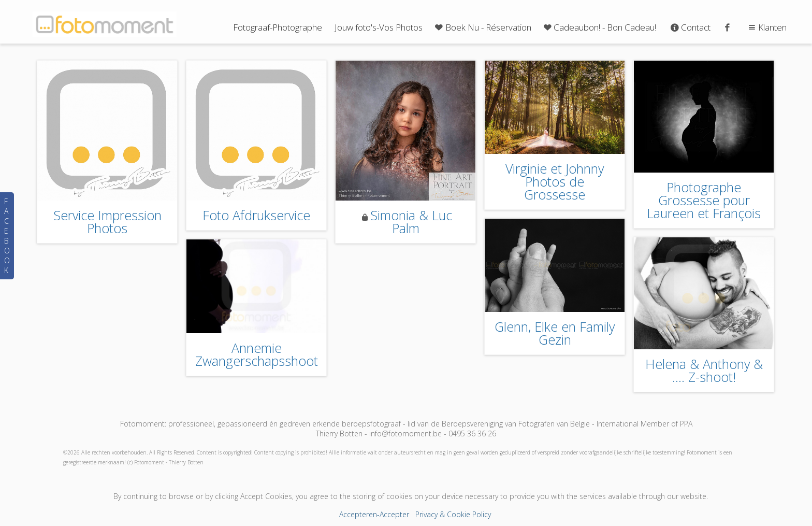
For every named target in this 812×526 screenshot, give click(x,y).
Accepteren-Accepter (374, 514)
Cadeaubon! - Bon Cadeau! (599, 27)
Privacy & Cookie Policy (453, 514)
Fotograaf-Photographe (278, 27)
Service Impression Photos (107, 222)
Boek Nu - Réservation (482, 27)
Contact (690, 27)
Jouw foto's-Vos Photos (379, 27)
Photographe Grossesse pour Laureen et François (704, 200)
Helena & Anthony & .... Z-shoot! (704, 370)
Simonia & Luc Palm (411, 222)
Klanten (766, 27)
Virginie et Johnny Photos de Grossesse (555, 181)
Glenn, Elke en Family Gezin (555, 333)
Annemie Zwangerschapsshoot (257, 354)
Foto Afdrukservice (256, 215)
